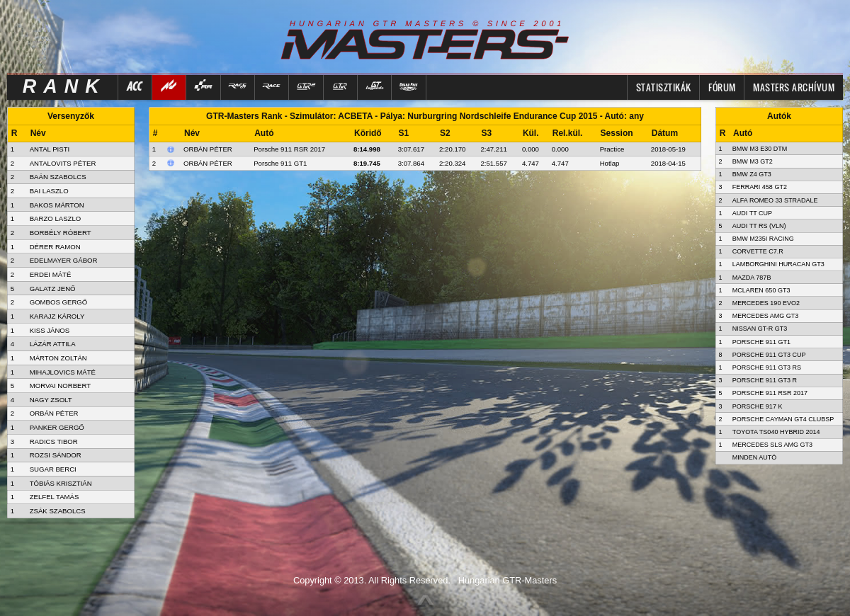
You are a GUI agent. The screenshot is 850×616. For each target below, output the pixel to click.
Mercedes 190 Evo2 (766, 303)
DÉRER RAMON (55, 247)
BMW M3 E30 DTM (760, 149)
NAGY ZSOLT (51, 400)
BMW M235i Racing (763, 239)
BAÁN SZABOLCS (58, 177)
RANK (64, 86)
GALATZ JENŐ (53, 289)
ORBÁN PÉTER (54, 413)
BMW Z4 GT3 (752, 174)
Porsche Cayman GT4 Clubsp (783, 419)
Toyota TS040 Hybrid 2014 (776, 432)
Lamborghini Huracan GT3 (778, 264)
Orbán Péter (208, 149)
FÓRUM (722, 87)
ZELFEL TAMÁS (55, 497)
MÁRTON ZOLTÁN (58, 358)
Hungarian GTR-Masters (508, 580)
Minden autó (755, 457)
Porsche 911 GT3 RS (767, 367)
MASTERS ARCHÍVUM (794, 87)
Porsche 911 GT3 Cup (769, 355)
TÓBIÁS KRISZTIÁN (61, 483)
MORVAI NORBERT (60, 386)
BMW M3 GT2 (753, 161)
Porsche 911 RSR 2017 (289, 149)
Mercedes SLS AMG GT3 (772, 445)
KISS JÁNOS (50, 330)
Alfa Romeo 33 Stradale (775, 200)
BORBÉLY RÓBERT (61, 233)
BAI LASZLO (49, 191)
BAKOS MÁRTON (57, 205)
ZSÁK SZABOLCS (58, 511)
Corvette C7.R (758, 251)
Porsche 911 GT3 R (765, 380)
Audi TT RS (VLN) (759, 226)
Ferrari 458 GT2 (760, 187)
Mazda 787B (752, 278)
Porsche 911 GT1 (280, 163)
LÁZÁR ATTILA (53, 344)
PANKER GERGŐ (57, 427)
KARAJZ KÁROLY (57, 316)
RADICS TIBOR (54, 441)
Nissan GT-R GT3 (760, 329)
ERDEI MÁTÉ (51, 274)
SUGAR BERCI (53, 469)
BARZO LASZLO (56, 218)
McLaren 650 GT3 (761, 290)
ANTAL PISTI (50, 149)
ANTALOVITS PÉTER (63, 163)
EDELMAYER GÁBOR (64, 260)
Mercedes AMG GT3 (766, 316)
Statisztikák (664, 87)
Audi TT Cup (752, 213)
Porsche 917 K (758, 406)
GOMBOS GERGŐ (59, 302)
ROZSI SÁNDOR (56, 455)
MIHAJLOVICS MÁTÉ (63, 372)
